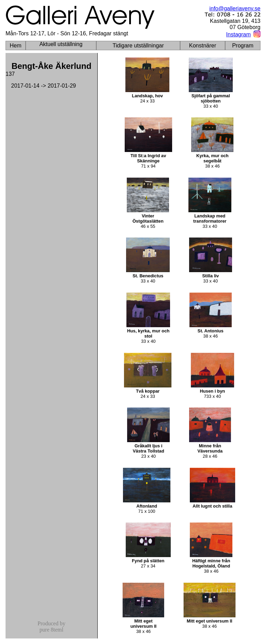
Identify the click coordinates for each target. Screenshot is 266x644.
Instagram (238, 34)
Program (243, 46)
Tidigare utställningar (138, 46)
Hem (16, 46)
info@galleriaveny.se (235, 8)
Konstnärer (203, 46)
